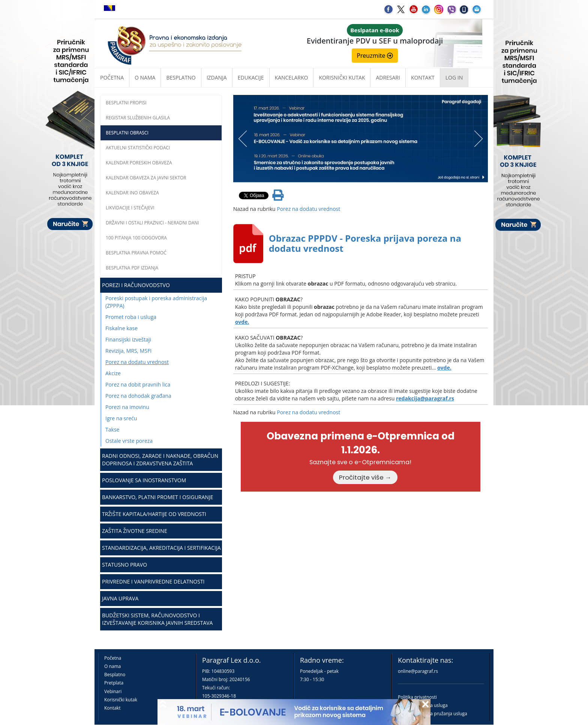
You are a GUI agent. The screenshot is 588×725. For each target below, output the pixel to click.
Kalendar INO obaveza (132, 193)
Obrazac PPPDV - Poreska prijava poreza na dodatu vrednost (365, 243)
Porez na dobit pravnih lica (138, 384)
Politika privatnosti (417, 697)
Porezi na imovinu (127, 407)
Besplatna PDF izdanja (132, 268)
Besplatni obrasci (127, 133)
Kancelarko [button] (292, 77)
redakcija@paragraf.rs (425, 398)
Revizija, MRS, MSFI (128, 351)
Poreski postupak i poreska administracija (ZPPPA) (156, 302)
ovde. (242, 322)
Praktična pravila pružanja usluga (433, 714)
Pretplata (114, 683)
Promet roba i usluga (131, 317)
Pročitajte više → (365, 477)
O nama (145, 77)
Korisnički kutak (121, 700)
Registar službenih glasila (138, 118)
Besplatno (181, 77)
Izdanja (217, 77)
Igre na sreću (121, 418)
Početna (112, 77)
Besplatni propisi (126, 103)
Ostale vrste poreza (129, 441)
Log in (454, 77)
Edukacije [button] (251, 77)
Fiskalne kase (121, 328)
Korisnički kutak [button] (342, 77)
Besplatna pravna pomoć (136, 253)
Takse (112, 429)
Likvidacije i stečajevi (130, 208)
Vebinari (113, 691)
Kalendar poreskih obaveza (139, 163)
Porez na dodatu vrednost (137, 362)
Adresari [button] (388, 77)
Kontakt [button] (423, 77)
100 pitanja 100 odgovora (136, 238)
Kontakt (112, 708)
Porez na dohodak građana (138, 396)
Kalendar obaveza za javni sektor (146, 178)
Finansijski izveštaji (128, 339)
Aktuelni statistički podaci (138, 148)
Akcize (113, 373)
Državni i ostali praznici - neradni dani (152, 223)
